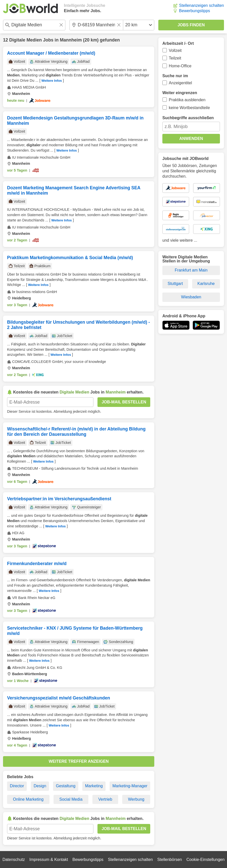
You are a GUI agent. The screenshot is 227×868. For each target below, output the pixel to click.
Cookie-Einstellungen (205, 860)
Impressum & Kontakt (49, 860)
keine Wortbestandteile (189, 108)
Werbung (136, 799)
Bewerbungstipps (195, 11)
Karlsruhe (206, 284)
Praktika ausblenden (187, 100)
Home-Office (180, 66)
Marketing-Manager (130, 786)
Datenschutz (14, 860)
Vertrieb (105, 799)
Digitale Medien (25, 40)
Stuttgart (175, 284)
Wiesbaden (191, 297)
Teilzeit (175, 58)
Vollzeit (175, 50)
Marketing (94, 786)
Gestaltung (66, 786)
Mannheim (71, 40)
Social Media (71, 799)
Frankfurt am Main (191, 270)
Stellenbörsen (170, 860)
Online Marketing (28, 799)
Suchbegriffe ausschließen (188, 118)
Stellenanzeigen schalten (201, 5)
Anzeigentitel (181, 83)
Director (17, 786)
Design (40, 786)
